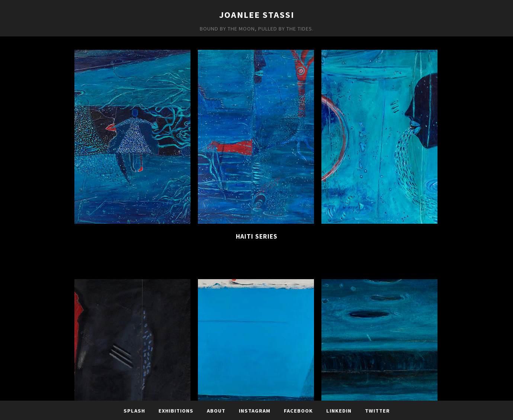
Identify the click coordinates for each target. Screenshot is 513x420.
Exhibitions (176, 411)
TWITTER (377, 411)
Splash (134, 411)
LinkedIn (339, 411)
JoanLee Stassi (257, 15)
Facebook (298, 411)
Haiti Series (257, 236)
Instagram (255, 411)
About (216, 411)
